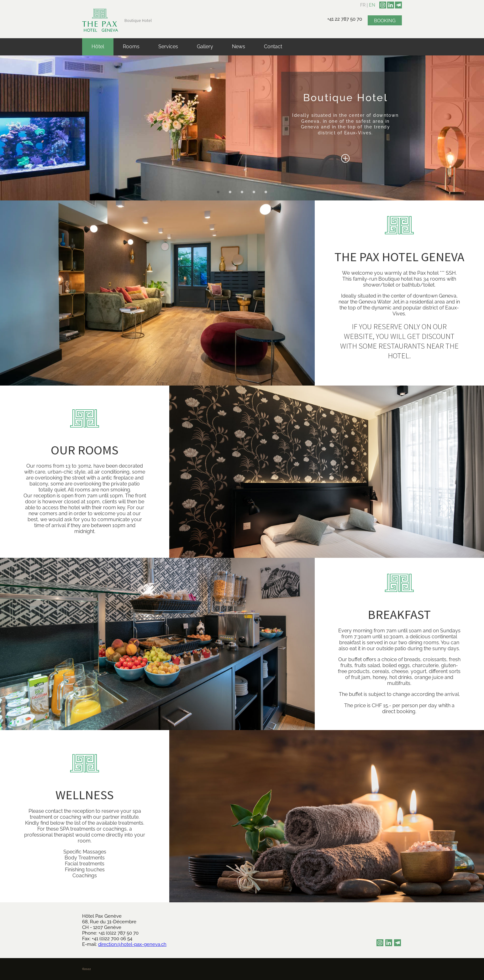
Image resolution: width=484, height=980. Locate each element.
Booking (385, 21)
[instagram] (383, 5)
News (239, 47)
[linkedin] (391, 5)
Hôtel (98, 47)
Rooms (131, 47)
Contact (273, 47)
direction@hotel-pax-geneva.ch (132, 944)
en (372, 5)
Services (168, 47)
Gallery (205, 47)
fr (363, 5)
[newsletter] (398, 5)
